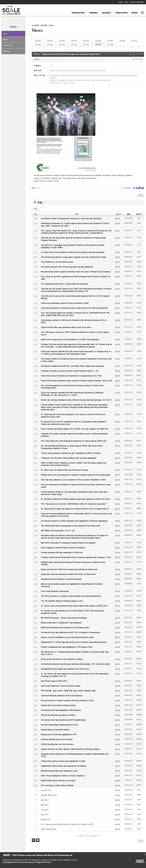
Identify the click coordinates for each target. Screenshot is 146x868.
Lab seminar (8, 45)
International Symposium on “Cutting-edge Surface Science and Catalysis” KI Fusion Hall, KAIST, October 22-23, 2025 (75, 224)
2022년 (74, 41)
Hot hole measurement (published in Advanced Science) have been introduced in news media (76, 486)
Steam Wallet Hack (49, 829)
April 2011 (45, 800)
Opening (6, 51)
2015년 (50, 45)
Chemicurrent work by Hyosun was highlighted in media (63, 761)
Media (5, 40)
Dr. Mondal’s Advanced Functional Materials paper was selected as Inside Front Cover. (76, 499)
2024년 (50, 41)
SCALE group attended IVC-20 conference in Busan (62, 659)
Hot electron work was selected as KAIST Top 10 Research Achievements (70, 632)
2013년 (74, 45)
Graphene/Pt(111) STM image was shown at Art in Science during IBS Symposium (74, 642)
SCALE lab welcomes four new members (57, 744)
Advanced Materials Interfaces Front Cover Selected (62, 696)
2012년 (86, 45)
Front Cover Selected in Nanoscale (55, 591)
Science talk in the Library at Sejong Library (58, 705)
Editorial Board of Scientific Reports (55, 730)
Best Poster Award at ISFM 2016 (54, 681)
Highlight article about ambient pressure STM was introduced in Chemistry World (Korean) (73, 563)
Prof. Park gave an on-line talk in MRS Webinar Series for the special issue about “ (74, 504)
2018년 (122, 41)
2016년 (38, 45)
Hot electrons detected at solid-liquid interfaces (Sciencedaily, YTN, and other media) (75, 664)
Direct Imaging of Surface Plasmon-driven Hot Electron (63, 548)
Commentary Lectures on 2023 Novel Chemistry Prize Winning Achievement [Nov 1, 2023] (74, 321)
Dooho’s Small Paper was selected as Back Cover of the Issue (66, 327)
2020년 (98, 41)
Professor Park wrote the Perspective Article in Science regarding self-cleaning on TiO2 (76, 557)
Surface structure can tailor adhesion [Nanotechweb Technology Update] (70, 749)
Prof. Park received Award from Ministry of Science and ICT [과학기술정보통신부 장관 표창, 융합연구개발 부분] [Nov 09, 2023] (75, 314)
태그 (38, 840)
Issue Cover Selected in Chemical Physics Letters (61, 686)
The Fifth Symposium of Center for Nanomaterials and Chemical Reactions (71, 596)
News (5, 34)
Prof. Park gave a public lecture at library (57, 785)
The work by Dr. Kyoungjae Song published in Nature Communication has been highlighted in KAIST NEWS (73, 246)
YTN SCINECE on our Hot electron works (57, 262)
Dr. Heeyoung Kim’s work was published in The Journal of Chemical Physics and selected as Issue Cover (73, 415)
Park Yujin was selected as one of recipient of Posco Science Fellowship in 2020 (73, 480)
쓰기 (140, 840)
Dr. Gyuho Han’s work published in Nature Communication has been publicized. (73, 252)
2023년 (62, 41)
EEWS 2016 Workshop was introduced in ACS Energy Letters (65, 627)
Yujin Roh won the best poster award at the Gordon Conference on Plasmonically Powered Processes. (73, 239)
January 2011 (46, 790)
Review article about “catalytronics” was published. (61, 623)
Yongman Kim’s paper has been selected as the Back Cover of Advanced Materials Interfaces (74, 435)
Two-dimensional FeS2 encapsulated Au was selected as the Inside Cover (71, 526)
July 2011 (45, 814)
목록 (140, 195)
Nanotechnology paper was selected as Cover (59, 771)
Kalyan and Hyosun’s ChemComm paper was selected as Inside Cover (71, 54)
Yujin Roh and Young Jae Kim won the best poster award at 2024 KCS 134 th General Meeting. (75, 297)
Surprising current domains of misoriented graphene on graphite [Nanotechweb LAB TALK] (75, 755)
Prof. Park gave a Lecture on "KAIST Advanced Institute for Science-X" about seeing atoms (75, 333)
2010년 (110, 45)
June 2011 (45, 810)
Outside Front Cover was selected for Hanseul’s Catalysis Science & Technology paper (76, 475)
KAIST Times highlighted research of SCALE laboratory (63, 776)
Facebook (140, 189)
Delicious (143, 189)
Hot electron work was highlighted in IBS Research (61, 710)
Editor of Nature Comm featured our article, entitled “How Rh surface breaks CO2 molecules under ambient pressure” (74, 464)
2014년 (62, 45)
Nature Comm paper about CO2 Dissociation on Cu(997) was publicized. (70, 339)
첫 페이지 (81, 836)
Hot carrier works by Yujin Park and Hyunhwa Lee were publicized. (67, 267)
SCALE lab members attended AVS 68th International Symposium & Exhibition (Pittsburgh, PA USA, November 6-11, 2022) (72, 394)
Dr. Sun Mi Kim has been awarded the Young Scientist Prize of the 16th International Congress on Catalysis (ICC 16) (75, 675)
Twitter (134, 189)
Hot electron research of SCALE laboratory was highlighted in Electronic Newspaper (74, 521)
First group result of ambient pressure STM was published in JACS (67, 700)
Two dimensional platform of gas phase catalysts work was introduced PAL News (74, 257)
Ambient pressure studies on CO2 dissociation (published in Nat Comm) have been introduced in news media (74, 493)
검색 (34, 840)
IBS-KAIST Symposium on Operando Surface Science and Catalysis (68, 543)
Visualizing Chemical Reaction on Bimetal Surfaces (61, 579)
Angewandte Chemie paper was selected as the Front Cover (65, 669)
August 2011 (46, 819)
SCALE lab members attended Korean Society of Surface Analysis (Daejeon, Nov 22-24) (76, 381)
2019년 (110, 41)
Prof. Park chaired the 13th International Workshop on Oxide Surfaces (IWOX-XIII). (74, 441)
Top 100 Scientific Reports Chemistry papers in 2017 (62, 601)
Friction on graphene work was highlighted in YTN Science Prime (67, 647)
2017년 (134, 41)
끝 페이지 (95, 836)
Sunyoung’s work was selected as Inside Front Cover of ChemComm (68, 574)
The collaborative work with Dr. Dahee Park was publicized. (65, 284)
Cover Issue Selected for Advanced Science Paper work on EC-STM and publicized (74, 308)
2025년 (38, 41)
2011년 (98, 45)
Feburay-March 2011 (49, 795)
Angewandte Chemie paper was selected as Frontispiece (64, 766)
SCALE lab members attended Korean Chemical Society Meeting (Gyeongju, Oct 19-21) (76, 400)
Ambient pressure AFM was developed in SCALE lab (62, 552)
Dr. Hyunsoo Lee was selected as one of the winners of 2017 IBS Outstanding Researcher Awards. (72, 612)
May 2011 (45, 805)
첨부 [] (37, 188)
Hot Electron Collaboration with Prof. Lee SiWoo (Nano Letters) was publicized (72, 366)
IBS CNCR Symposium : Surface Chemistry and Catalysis (64, 618)
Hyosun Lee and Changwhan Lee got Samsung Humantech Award (67, 637)
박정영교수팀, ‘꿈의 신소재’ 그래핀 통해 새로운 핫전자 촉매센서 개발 (68, 691)
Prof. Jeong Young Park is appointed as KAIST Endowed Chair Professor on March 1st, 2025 (76, 278)
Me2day (137, 189)
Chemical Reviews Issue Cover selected (57, 739)
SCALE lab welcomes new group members (58, 715)
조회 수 (139, 214)
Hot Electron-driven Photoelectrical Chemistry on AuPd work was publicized (71, 218)
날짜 (129, 214)
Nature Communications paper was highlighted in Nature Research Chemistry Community (72, 585)
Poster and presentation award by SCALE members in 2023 (65, 303)
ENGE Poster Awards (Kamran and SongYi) (58, 780)
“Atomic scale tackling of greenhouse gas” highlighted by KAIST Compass (71, 453)
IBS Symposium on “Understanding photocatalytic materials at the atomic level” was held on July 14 (75, 653)
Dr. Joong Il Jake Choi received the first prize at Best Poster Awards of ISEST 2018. (74, 606)
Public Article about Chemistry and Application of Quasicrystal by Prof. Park (71, 376)
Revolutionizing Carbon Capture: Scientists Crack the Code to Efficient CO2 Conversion (76, 272)
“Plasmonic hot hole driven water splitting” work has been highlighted (69, 458)
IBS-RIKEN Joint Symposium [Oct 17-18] (58, 531)
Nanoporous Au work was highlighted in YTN (59, 734)
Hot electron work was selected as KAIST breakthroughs (63, 720)
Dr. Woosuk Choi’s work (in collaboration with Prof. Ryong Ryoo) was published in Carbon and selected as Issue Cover (74, 423)
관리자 (36, 59)
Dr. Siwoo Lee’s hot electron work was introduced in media (64, 470)
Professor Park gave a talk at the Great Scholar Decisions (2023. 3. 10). (70, 371)
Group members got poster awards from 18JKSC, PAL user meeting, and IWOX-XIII (74, 429)
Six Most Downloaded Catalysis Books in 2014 (59, 725)
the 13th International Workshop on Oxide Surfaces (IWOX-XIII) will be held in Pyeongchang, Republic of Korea (72, 447)
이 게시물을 (126, 188)
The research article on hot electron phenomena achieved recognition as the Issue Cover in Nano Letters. (76, 360)
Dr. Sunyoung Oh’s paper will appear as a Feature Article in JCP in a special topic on (75, 509)
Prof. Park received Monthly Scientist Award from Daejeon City (66, 824)
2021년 (86, 41)
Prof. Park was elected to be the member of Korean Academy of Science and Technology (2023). (72, 387)
